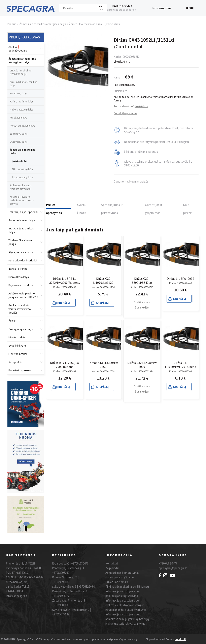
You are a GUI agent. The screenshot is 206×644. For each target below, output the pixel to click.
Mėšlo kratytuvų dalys (21, 110)
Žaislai (12, 321)
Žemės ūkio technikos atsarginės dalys (43, 24)
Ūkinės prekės (17, 337)
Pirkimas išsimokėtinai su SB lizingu (127, 587)
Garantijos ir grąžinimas (154, 206)
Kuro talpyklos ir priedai (23, 260)
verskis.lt (180, 639)
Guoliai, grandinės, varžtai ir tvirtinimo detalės (20, 309)
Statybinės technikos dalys (21, 230)
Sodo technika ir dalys (22, 220)
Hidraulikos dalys (19, 277)
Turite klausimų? (131, 106)
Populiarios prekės (20, 370)
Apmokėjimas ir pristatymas (112, 206)
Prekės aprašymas (54, 206)
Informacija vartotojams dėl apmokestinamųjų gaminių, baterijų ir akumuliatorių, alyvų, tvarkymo (127, 619)
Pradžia (12, 24)
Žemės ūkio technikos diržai (86, 24)
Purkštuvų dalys (18, 118)
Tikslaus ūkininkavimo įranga (21, 242)
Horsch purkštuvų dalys (22, 126)
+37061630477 (80, 563)
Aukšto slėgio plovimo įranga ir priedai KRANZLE (23, 295)
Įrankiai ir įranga (18, 269)
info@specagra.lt (17, 596)
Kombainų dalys (19, 93)
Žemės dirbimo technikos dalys (23, 84)
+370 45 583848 (15, 591)
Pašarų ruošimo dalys (21, 102)
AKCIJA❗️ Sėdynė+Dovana (18, 49)
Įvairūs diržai (113, 24)
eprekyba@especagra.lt (122, 10)
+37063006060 (61, 573)
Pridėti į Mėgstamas (125, 113)
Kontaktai (112, 563)
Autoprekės (15, 362)
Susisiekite (121, 91)
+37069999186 (61, 582)
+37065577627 (61, 614)
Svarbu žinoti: (82, 206)
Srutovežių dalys (19, 142)
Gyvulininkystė (17, 346)
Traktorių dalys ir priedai (23, 212)
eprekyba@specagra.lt (173, 568)
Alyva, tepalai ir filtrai (21, 252)
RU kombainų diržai (23, 177)
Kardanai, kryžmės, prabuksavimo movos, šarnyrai (22, 200)
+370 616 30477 (122, 6)
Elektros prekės (18, 354)
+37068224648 (87, 587)
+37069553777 (61, 596)
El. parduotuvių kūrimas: (160, 639)
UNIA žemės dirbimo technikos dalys (21, 72)
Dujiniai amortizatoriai (21, 285)
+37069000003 (61, 605)
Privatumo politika (117, 582)
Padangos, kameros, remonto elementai (21, 187)
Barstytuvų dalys (19, 134)
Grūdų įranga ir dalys (21, 329)
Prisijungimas (162, 8)
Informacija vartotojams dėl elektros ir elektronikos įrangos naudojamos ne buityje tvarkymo (126, 605)
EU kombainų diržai (23, 169)
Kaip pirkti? (188, 206)
